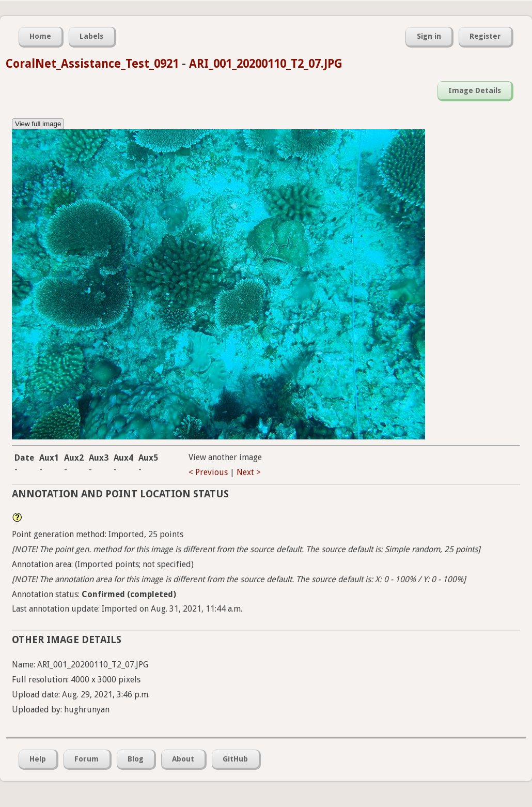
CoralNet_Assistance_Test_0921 (92, 64)
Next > (249, 472)
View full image (38, 124)
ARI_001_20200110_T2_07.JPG (266, 64)
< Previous (208, 472)
